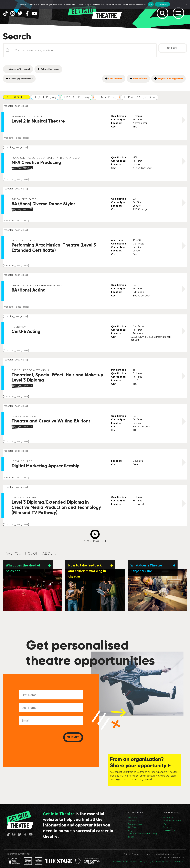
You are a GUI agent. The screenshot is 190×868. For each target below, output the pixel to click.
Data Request (131, 858)
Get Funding (134, 824)
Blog (130, 827)
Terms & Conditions (175, 858)
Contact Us (167, 824)
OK (151, 4)
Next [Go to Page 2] (96, 535)
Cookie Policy (159, 858)
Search (173, 50)
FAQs (165, 821)
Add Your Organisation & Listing (142, 830)
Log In (131, 834)
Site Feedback (169, 827)
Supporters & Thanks (172, 817)
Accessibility (118, 858)
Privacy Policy (145, 858)
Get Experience (135, 821)
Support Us (168, 814)
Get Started (133, 814)
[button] (16, 99)
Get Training (134, 817)
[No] (186, 5)
